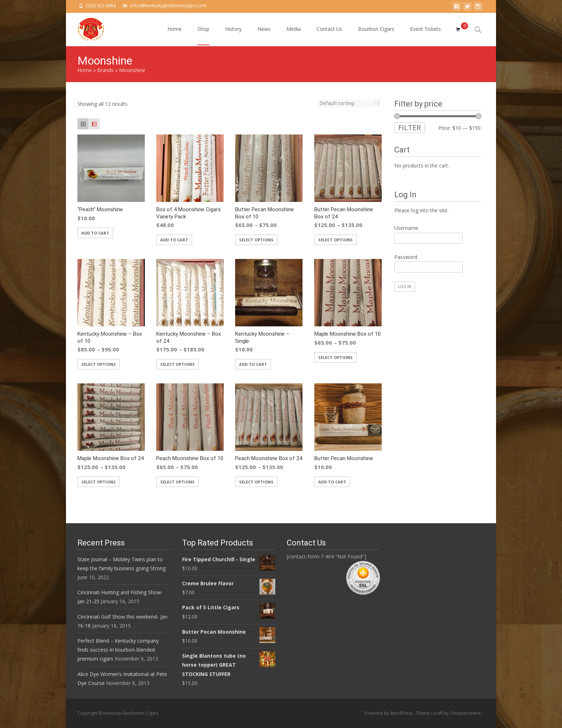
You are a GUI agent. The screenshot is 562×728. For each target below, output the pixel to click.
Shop (203, 35)
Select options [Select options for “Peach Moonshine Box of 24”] (256, 482)
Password (406, 257)
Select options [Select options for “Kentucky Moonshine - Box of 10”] (99, 364)
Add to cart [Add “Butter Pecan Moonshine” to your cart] (332, 482)
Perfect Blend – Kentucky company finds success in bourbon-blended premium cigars (118, 650)
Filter (409, 127)
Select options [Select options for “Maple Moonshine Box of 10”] (335, 357)
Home (175, 35)
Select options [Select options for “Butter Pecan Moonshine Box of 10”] (256, 240)
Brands (105, 70)
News (264, 35)
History (233, 35)
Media (294, 35)
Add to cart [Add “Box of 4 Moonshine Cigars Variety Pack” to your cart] (174, 240)
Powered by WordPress (389, 713)
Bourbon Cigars (376, 35)
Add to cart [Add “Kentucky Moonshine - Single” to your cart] (253, 364)
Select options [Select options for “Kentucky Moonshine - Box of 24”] (177, 364)
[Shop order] (347, 103)
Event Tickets (425, 35)
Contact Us (329, 35)
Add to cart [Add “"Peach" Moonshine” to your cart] (95, 233)
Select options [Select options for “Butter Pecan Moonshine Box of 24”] (335, 240)
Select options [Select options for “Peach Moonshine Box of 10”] (177, 482)
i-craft (437, 713)
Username (406, 228)
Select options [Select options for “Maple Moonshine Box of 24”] (99, 482)
